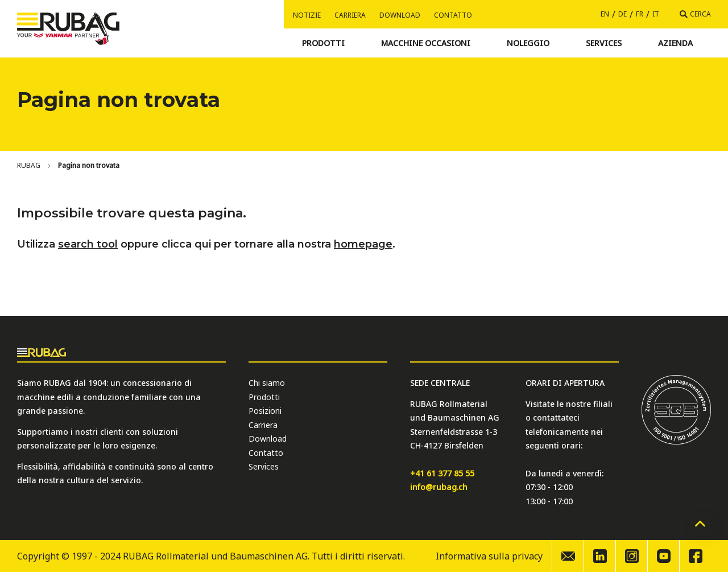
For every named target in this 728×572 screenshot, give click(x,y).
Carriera (350, 15)
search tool (88, 244)
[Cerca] (695, 14)
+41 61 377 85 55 (442, 473)
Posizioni (265, 411)
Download (400, 15)
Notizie (307, 15)
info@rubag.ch (439, 487)
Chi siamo (267, 383)
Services (264, 466)
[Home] (29, 166)
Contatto (453, 15)
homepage (363, 244)
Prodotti (264, 397)
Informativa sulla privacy (489, 556)
